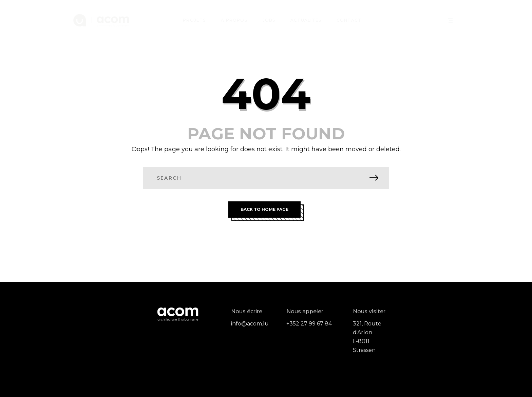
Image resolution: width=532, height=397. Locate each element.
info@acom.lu (250, 324)
